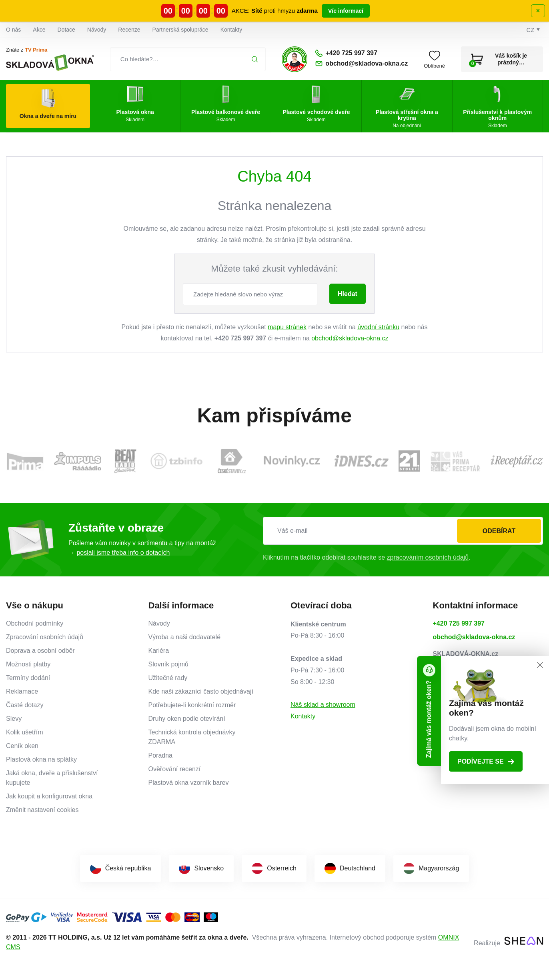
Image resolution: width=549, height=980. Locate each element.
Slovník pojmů (169, 664)
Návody (97, 30)
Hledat (348, 294)
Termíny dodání (28, 678)
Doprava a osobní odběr (40, 651)
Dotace (66, 30)
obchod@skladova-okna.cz (350, 338)
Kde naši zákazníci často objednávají (201, 691)
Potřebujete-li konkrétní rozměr (192, 705)
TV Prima (36, 50)
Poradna (161, 755)
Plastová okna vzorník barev (189, 783)
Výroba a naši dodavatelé (185, 637)
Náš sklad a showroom (323, 705)
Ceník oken (22, 746)
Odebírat (499, 531)
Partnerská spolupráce (180, 30)
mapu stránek (287, 327)
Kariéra (159, 651)
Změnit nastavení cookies (42, 810)
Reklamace (22, 691)
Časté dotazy (25, 705)
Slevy (14, 719)
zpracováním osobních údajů (428, 557)
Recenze (129, 30)
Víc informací (346, 11)
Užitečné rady (168, 678)
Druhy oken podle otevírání (187, 719)
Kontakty (231, 30)
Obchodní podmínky (35, 623)
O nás (13, 30)
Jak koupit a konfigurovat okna (49, 796)
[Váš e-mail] (403, 531)
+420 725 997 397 (459, 623)
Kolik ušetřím (24, 732)
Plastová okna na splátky (41, 759)
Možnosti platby (28, 664)
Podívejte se (486, 761)
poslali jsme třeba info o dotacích (123, 553)
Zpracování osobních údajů (45, 637)
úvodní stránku (378, 327)
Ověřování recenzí (175, 769)
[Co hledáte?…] (188, 59)
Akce (39, 30)
